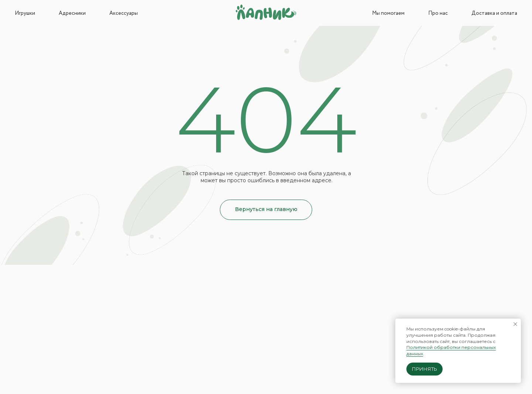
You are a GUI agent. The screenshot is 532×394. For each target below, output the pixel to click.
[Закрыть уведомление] (515, 324)
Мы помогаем (388, 13)
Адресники (72, 13)
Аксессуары (124, 13)
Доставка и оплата (494, 13)
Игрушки (25, 13)
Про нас (438, 13)
